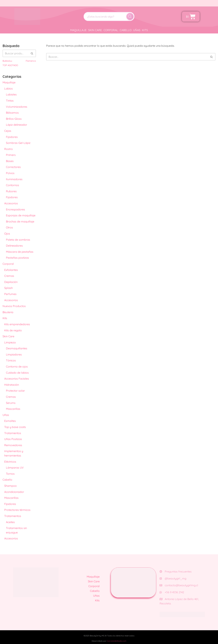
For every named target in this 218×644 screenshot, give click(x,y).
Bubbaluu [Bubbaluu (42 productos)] (7, 61)
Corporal (111, 30)
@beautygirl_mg (173, 578)
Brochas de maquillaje (20, 221)
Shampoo (10, 486)
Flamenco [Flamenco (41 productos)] (31, 61)
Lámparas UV (15, 468)
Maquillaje (78, 30)
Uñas (137, 30)
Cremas (9, 276)
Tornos (10, 474)
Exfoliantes (11, 270)
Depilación (11, 282)
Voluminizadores (17, 107)
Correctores (13, 167)
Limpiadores (14, 354)
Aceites (10, 522)
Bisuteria (8, 312)
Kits (145, 30)
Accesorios (11, 203)
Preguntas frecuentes (176, 571)
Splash (9, 288)
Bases (10, 161)
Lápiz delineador (17, 125)
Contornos (13, 185)
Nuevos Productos (14, 306)
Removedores (13, 445)
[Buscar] (130, 16)
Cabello (126, 30)
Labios (9, 88)
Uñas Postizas (13, 439)
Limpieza (10, 342)
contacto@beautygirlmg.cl (179, 585)
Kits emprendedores (17, 324)
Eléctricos (10, 462)
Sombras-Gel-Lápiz (18, 143)
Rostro (9, 149)
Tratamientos (13, 433)
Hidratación (12, 385)
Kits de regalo (13, 330)
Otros (9, 227)
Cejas (8, 131)
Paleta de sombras (18, 240)
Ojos (7, 234)
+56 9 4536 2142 (172, 592)
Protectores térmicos (17, 510)
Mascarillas (13, 409)
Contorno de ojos (17, 366)
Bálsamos (12, 113)
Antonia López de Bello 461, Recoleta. (179, 601)
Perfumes (10, 294)
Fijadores (12, 137)
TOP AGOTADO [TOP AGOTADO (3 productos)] (10, 65)
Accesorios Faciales (17, 379)
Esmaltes (10, 421)
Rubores (11, 191)
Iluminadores (14, 179)
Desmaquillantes (17, 348)
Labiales (11, 94)
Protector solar (15, 391)
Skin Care (95, 30)
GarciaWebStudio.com (117, 641)
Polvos (10, 173)
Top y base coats (15, 427)
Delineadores (14, 246)
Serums (11, 403)
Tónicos (11, 360)
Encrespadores (15, 209)
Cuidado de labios (17, 373)
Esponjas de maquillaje (21, 215)
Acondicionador (14, 492)
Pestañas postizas (17, 258)
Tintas (10, 101)
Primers (11, 155)
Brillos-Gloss (14, 119)
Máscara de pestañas (20, 252)
